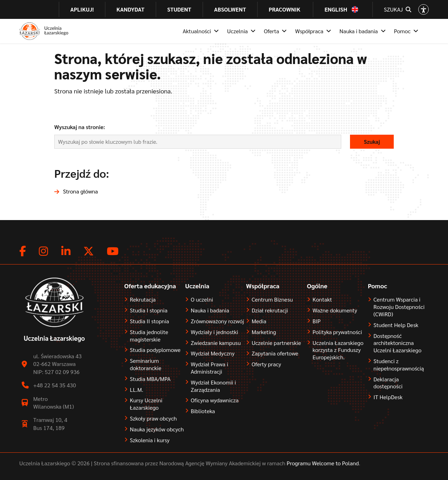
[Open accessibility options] (423, 9)
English (336, 9)
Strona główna (80, 191)
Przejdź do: (82, 173)
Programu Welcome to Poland (322, 463)
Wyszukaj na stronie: (80, 127)
